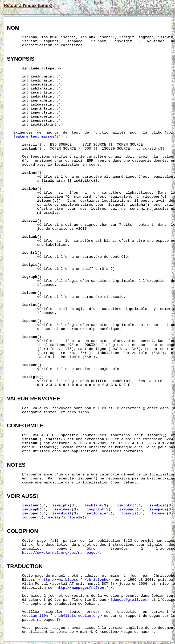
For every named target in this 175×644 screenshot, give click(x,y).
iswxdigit (62, 514)
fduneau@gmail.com (129, 600)
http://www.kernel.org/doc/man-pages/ (61, 553)
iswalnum (31, 506)
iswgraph (31, 510)
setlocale (97, 514)
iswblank (93, 506)
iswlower (63, 510)
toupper (30, 518)
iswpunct (128, 510)
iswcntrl (126, 506)
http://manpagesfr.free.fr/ (85, 588)
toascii (129, 514)
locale (76, 518)
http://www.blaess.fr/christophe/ (76, 580)
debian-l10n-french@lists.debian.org (62, 616)
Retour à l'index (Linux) (28, 5)
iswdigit (158, 506)
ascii (53, 518)
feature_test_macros (34, 137)
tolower (159, 514)
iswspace (158, 510)
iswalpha (61, 506)
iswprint (95, 510)
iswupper (31, 514)
